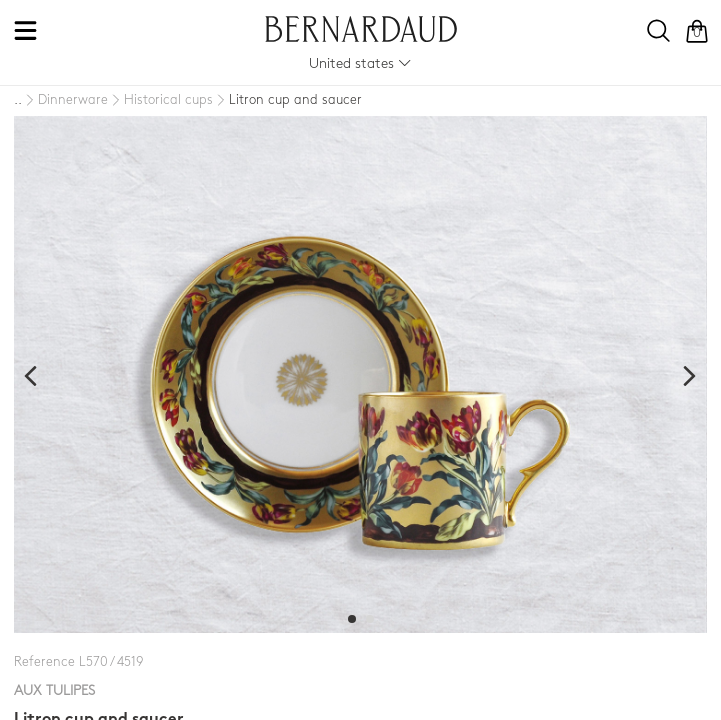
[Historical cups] (160, 101)
